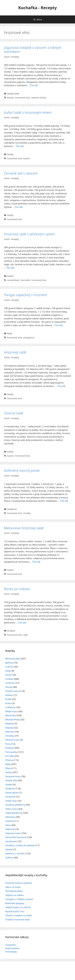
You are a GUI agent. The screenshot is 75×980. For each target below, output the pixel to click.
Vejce (8, 825)
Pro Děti (10, 756)
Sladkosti (12, 509)
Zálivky (9, 849)
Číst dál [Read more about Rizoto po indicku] (22, 623)
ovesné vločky (39, 98)
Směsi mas (11, 801)
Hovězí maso (12, 691)
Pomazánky (12, 752)
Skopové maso (13, 776)
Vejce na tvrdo (13, 887)
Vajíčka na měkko (15, 895)
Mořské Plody (13, 719)
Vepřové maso (13, 833)
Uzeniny (10, 821)
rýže (26, 635)
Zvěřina (9, 858)
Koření (9, 695)
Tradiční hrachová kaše (17, 919)
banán (11, 98)
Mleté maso (12, 711)
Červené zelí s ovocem (21, 173)
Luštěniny (11, 707)
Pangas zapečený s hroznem (26, 295)
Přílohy (9, 760)
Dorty (8, 675)
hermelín (25, 280)
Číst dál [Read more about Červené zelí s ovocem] (19, 207)
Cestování (11, 945)
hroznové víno (23, 98)
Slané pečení (12, 793)
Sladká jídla (13, 94)
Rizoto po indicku (17, 589)
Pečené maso (12, 740)
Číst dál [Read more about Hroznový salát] (61, 386)
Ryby (10, 333)
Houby (9, 687)
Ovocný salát (14, 413)
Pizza (8, 744)
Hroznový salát (15, 352)
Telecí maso (12, 809)
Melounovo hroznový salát (24, 528)
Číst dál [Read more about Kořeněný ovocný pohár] (64, 501)
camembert (13, 280)
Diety (8, 671)
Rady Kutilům (12, 948)
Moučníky (11, 715)
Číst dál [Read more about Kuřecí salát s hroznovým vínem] (20, 146)
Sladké (9, 784)
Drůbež (11, 631)
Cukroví (9, 667)
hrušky (27, 513)
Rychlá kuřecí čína (15, 911)
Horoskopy (11, 952)
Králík (8, 699)
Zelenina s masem (15, 853)
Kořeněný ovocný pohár (22, 470)
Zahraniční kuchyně (16, 837)
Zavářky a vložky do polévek (20, 845)
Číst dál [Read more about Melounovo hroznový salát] (36, 562)
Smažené (10, 797)
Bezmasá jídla (13, 659)
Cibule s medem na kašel (19, 915)
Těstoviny (10, 817)
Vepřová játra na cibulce (18, 907)
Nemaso (10, 732)
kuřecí (27, 158)
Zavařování (11, 841)
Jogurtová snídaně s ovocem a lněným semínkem (33, 50)
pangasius (29, 337)
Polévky (9, 748)
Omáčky (10, 736)
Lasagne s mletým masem (19, 899)
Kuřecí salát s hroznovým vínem (28, 112)
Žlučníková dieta (14, 891)
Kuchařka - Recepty (37, 8)
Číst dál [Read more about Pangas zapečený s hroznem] (59, 325)
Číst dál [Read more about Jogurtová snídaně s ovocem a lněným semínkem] (34, 85)
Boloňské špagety (15, 903)
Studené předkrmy (15, 805)
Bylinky (9, 663)
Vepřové (10, 829)
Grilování (10, 683)
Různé (9, 768)
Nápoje (9, 728)
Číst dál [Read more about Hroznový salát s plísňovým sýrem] (10, 268)
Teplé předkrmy (14, 813)
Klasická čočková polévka (19, 883)
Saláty (10, 154)
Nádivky (10, 723)
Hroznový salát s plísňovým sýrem (29, 234)
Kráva (8, 703)
